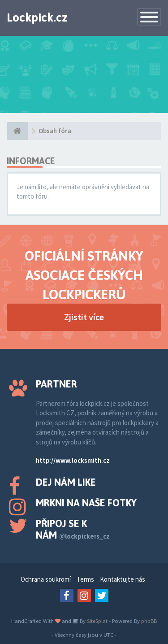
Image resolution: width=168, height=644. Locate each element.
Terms (85, 579)
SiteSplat (97, 621)
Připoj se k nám (73, 529)
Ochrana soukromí (46, 579)
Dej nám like (66, 482)
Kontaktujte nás (123, 579)
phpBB (149, 621)
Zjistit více (84, 317)
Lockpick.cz (37, 17)
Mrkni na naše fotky (86, 503)
